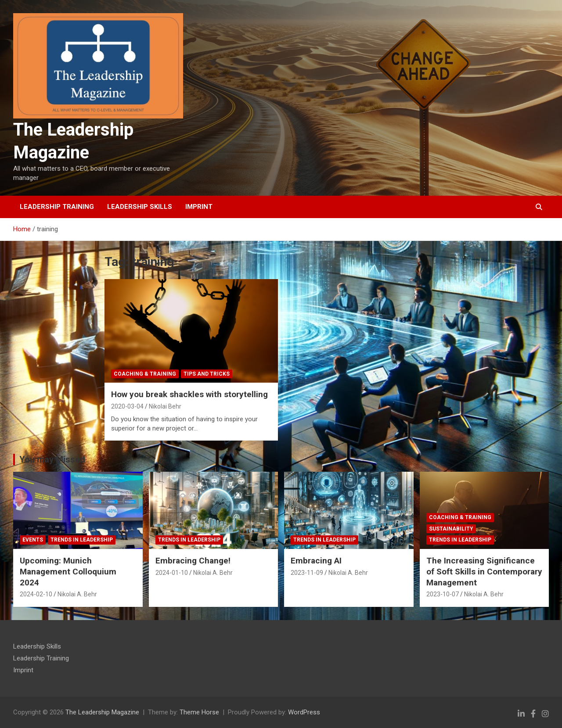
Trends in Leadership (82, 540)
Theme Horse (199, 712)
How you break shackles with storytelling (189, 394)
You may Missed (52, 459)
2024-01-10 (172, 573)
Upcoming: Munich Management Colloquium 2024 (68, 571)
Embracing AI (316, 561)
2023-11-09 (307, 573)
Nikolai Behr (165, 406)
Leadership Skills (140, 207)
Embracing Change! (193, 561)
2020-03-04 (127, 406)
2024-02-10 (36, 594)
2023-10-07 (443, 594)
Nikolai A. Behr (77, 594)
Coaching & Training (145, 374)
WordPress (304, 712)
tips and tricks (207, 374)
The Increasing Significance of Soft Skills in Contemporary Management (484, 571)
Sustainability (451, 529)
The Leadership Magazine (102, 712)
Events (33, 540)
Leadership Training (57, 207)
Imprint (199, 207)
